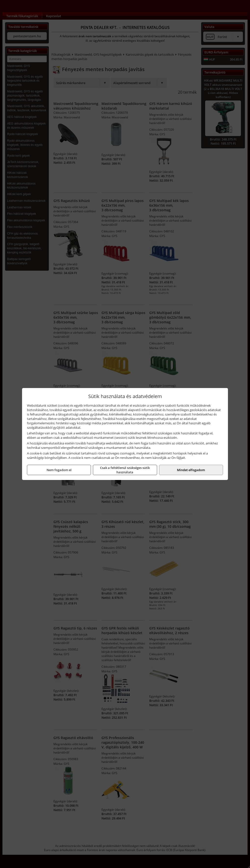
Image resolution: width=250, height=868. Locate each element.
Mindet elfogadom (191, 470)
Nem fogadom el (59, 470)
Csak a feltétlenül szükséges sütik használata (125, 470)
